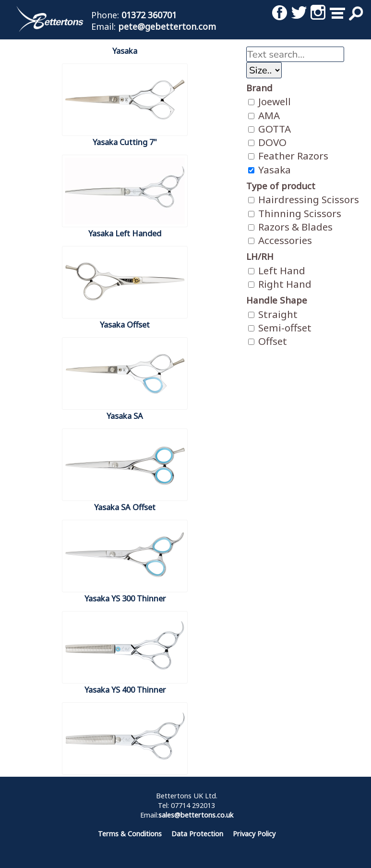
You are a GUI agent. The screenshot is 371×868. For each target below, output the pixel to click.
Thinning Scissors (295, 213)
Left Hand (277, 270)
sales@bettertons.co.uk (196, 815)
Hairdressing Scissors (304, 199)
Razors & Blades (290, 227)
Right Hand (280, 284)
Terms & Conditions (130, 834)
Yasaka (269, 170)
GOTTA (269, 129)
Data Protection (197, 834)
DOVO (267, 142)
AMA (264, 115)
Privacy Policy (254, 834)
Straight (273, 314)
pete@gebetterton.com (167, 26)
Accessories (280, 240)
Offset (268, 341)
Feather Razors (288, 156)
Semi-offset (280, 328)
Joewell (269, 101)
